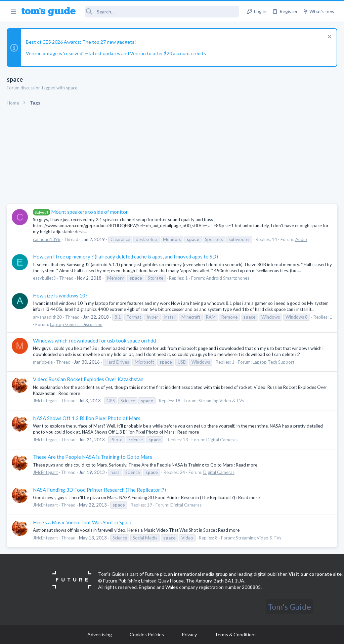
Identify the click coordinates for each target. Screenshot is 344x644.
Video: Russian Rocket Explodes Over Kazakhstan (88, 379)
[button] (13, 11)
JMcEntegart (45, 401)
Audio (301, 239)
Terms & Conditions (236, 634)
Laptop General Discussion (76, 324)
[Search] (162, 12)
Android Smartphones (228, 278)
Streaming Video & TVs (221, 401)
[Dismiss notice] (329, 37)
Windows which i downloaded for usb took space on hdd (94, 340)
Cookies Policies (147, 634)
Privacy (189, 634)
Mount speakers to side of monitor (80, 212)
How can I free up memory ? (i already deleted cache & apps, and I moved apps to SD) (125, 256)
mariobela (43, 362)
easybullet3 (44, 278)
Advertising (100, 634)
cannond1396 (47, 239)
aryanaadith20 (47, 317)
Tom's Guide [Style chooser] (289, 607)
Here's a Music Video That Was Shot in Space (83, 522)
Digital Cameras (222, 440)
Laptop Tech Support (273, 362)
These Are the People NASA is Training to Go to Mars (93, 457)
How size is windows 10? (60, 295)
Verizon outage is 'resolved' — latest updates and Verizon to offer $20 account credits (116, 53)
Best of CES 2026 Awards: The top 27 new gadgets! (81, 42)
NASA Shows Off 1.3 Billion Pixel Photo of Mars (87, 418)
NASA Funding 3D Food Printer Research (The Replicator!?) (99, 490)
